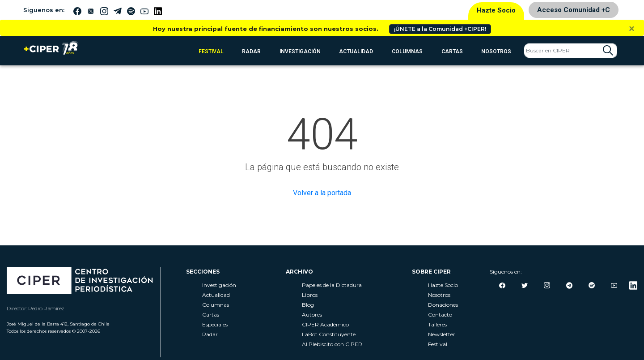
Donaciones (443, 305)
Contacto (440, 315)
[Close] (632, 29)
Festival (438, 344)
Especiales (215, 324)
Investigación (300, 51)
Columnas (407, 51)
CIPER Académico (325, 324)
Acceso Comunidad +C (574, 10)
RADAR (251, 51)
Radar (210, 334)
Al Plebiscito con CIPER (332, 344)
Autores (312, 315)
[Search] (571, 51)
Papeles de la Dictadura (332, 285)
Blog (308, 305)
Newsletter (442, 334)
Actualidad (356, 51)
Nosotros (496, 51)
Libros (310, 295)
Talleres (437, 324)
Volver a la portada (322, 193)
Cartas (452, 51)
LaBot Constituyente (329, 334)
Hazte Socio (496, 10)
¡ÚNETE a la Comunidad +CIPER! (440, 29)
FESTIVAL (211, 51)
